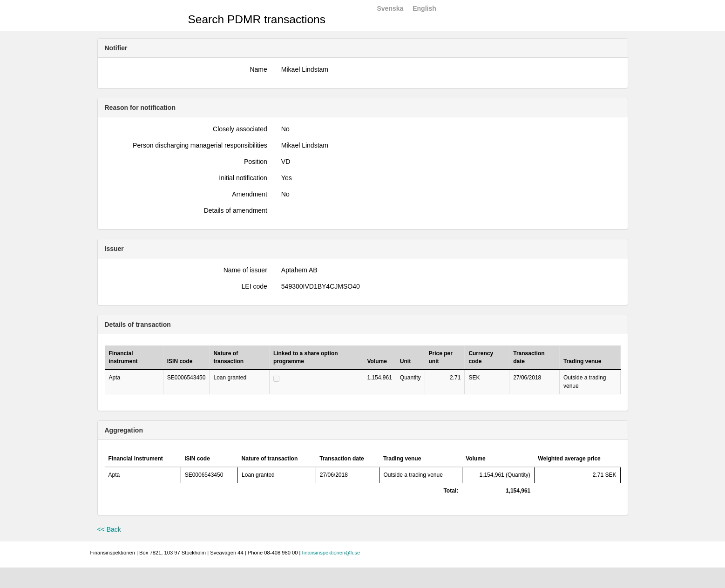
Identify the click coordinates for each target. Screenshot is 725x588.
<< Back (109, 529)
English (424, 8)
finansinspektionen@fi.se (331, 553)
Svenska (390, 8)
